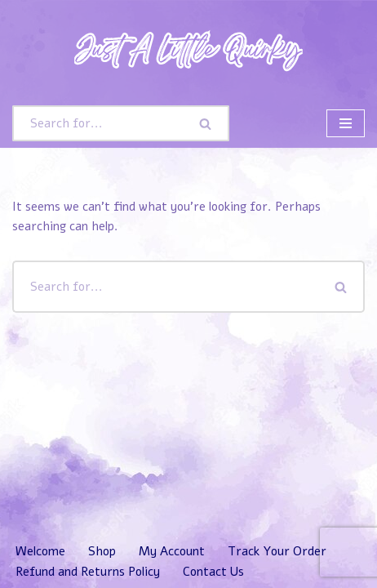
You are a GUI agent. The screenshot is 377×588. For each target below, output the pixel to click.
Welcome (40, 551)
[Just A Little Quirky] (188, 49)
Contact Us (213, 572)
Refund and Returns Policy (88, 572)
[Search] (98, 123)
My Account (172, 551)
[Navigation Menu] (346, 123)
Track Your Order (277, 551)
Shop (102, 551)
